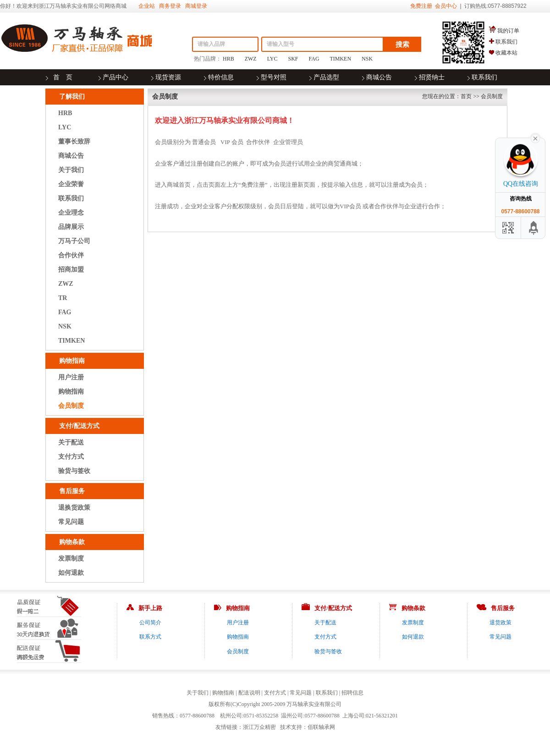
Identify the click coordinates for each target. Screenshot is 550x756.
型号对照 (274, 77)
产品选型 (326, 77)
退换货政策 (74, 508)
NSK (367, 59)
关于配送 (71, 442)
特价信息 (221, 77)
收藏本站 (506, 53)
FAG (314, 59)
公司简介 (150, 623)
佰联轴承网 (321, 727)
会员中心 (446, 6)
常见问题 (71, 522)
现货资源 (168, 77)
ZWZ (251, 59)
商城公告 (379, 77)
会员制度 (71, 406)
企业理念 (71, 213)
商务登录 (170, 6)
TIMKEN (340, 59)
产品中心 (115, 77)
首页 (466, 96)
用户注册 (71, 377)
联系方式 (150, 637)
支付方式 (71, 457)
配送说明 (249, 693)
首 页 (63, 77)
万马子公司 (74, 241)
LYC (272, 59)
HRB (228, 59)
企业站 (147, 6)
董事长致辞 (74, 142)
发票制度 (71, 559)
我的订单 (508, 31)
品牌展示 (71, 227)
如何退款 (71, 573)
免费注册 (421, 6)
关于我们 (71, 170)
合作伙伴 (71, 255)
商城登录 (196, 6)
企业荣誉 (71, 184)
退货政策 (500, 623)
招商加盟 (71, 270)
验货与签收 (74, 471)
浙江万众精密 (259, 727)
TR (63, 298)
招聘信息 (352, 693)
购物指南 (71, 392)
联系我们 (506, 42)
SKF (293, 59)
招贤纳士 (432, 77)
